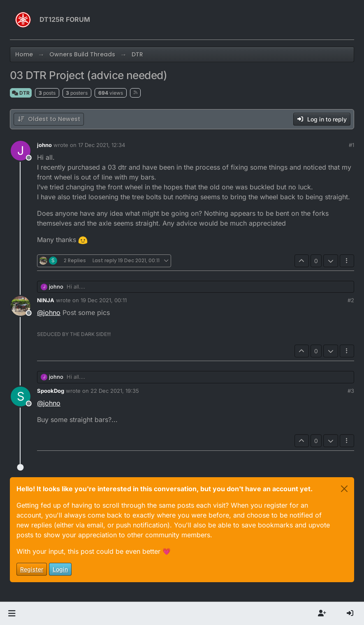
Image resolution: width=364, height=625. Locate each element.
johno (44, 145)
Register (32, 569)
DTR (21, 93)
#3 (351, 391)
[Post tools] (347, 261)
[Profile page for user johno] (21, 151)
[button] (12, 613)
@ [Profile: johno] (49, 312)
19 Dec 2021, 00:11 (104, 300)
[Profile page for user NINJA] (21, 306)
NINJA (46, 300)
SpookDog (51, 391)
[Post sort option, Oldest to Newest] (49, 119)
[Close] (344, 489)
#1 (351, 145)
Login (60, 569)
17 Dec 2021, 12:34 (102, 145)
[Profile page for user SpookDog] (21, 396)
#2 (351, 300)
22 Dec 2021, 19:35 (115, 391)
